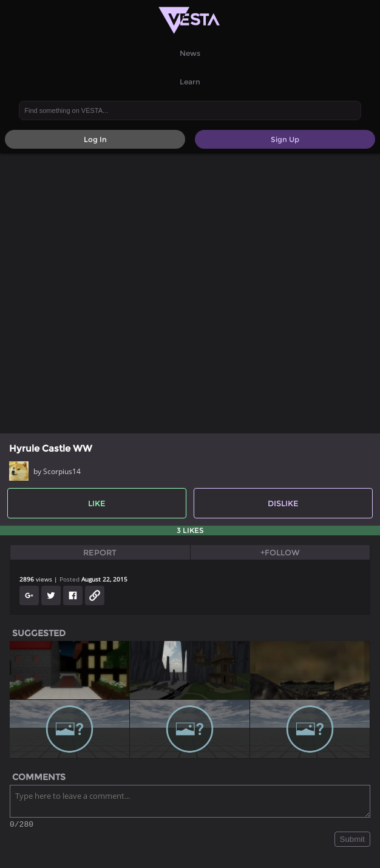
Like (97, 503)
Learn (190, 82)
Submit (352, 841)
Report (100, 552)
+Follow (280, 552)
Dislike (283, 503)
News (190, 53)
